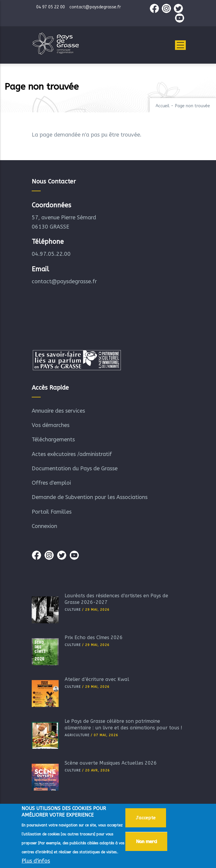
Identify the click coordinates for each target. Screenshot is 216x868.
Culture (73, 610)
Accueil (163, 106)
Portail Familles (52, 512)
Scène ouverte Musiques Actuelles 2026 (111, 763)
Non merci (146, 843)
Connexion (44, 526)
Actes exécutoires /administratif (72, 454)
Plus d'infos (36, 862)
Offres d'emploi (51, 483)
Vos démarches (51, 425)
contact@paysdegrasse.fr (64, 281)
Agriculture (77, 735)
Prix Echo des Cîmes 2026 (94, 637)
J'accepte (146, 819)
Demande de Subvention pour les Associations (90, 497)
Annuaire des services (58, 411)
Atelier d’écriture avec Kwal (97, 679)
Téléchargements (53, 440)
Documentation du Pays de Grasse (75, 469)
